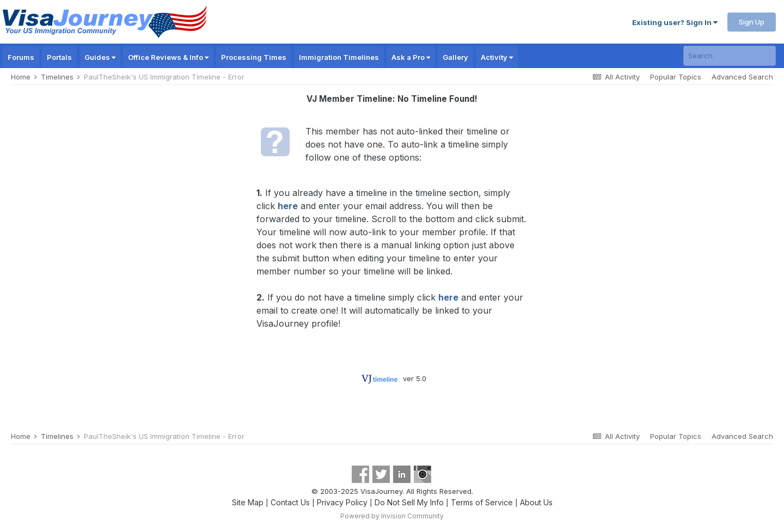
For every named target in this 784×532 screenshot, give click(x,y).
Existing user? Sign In (675, 22)
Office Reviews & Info (168, 57)
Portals (59, 57)
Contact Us (290, 502)
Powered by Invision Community (392, 516)
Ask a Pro (411, 57)
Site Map (248, 502)
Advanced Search (742, 77)
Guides (100, 57)
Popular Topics (676, 77)
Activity (497, 57)
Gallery (455, 57)
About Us (536, 502)
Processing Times (254, 57)
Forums (21, 57)
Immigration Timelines (339, 57)
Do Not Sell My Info (409, 502)
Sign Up (752, 22)
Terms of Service (482, 502)
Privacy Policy (342, 502)
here (288, 206)
